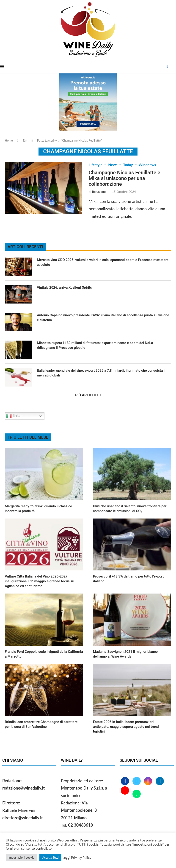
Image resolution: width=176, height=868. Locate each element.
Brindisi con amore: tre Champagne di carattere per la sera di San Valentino (41, 724)
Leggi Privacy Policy (77, 858)
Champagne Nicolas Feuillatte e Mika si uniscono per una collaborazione (124, 178)
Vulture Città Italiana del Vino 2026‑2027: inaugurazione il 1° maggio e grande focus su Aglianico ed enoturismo (40, 581)
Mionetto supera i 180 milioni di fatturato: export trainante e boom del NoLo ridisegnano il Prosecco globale (95, 345)
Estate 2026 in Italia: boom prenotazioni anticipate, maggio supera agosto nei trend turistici (126, 727)
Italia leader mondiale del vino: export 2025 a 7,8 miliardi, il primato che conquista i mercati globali (101, 373)
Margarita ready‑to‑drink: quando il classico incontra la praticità (38, 509)
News (113, 165)
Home (9, 140)
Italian (14, 416)
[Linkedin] (160, 781)
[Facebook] (167, 67)
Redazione (99, 192)
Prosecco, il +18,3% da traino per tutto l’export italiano (128, 579)
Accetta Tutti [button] (50, 857)
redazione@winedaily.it (23, 788)
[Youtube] (125, 794)
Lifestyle (96, 165)
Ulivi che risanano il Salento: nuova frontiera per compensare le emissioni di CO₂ (130, 509)
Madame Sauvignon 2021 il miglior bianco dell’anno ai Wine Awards (125, 654)
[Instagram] (149, 781)
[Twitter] (137, 781)
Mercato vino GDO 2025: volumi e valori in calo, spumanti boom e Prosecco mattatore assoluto (103, 262)
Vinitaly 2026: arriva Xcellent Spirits (65, 288)
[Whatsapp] (137, 794)
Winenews (147, 165)
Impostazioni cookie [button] (21, 857)
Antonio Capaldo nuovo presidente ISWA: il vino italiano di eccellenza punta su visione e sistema (103, 318)
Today (128, 165)
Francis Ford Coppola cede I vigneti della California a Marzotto (44, 654)
